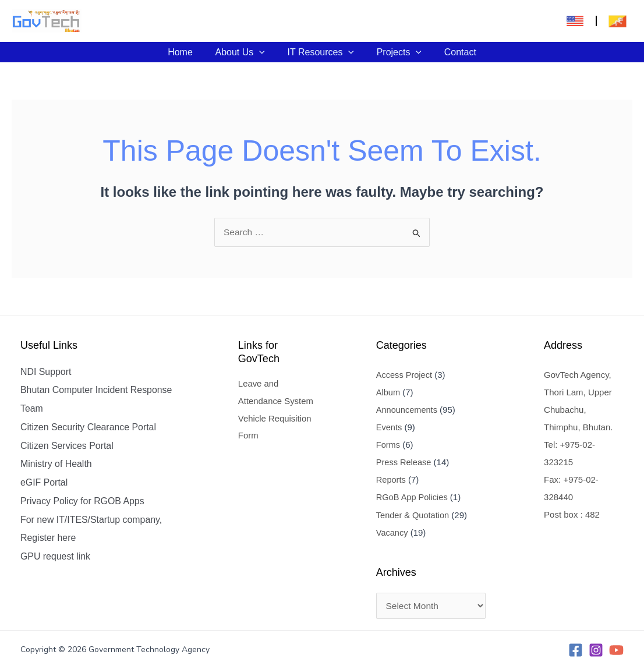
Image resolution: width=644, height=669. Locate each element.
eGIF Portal (44, 484)
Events (387, 427)
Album (386, 392)
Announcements (405, 410)
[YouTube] (616, 650)
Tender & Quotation (411, 514)
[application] (263, 52)
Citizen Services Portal (67, 446)
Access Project (403, 375)
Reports (389, 479)
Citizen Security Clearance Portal (89, 428)
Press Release (402, 462)
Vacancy (390, 532)
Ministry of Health (56, 465)
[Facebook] (576, 650)
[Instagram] (596, 650)
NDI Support (46, 372)
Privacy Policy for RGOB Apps (83, 502)
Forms (386, 445)
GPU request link (56, 558)
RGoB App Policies (411, 497)
